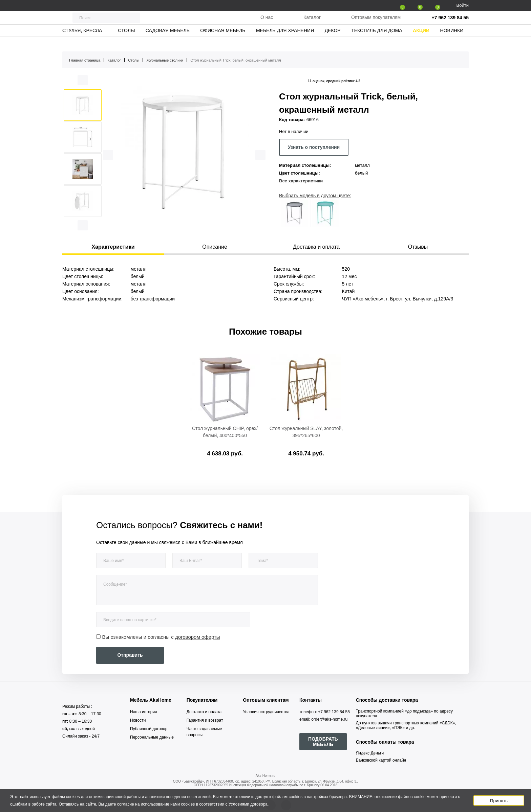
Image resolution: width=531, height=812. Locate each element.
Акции (421, 42)
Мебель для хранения (285, 42)
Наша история (144, 712)
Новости (138, 720)
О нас (267, 23)
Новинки (452, 42)
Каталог (312, 23)
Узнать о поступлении (314, 147)
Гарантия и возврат (205, 720)
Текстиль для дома (377, 42)
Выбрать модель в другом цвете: (315, 196)
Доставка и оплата (204, 712)
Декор (333, 42)
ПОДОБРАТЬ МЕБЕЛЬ (323, 742)
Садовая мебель (168, 42)
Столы (126, 42)
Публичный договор (149, 729)
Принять (499, 801)
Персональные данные (152, 737)
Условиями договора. (249, 804)
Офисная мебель (223, 42)
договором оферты (198, 637)
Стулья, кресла (82, 42)
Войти (463, 5)
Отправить (130, 655)
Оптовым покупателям (376, 23)
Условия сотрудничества (266, 712)
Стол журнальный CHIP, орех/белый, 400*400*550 (225, 432)
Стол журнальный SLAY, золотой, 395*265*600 (306, 432)
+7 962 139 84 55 (450, 24)
